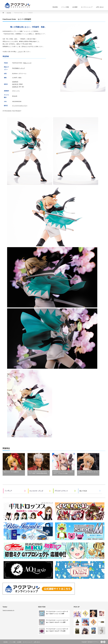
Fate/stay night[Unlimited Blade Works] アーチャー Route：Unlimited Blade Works (39, 473)
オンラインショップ (87, 7)
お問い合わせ (100, 7)
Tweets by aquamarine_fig (8, 610)
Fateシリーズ (27, 63)
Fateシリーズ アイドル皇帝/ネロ (11, 472)
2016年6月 (15, 82)
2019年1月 (15, 87)
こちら (19, 52)
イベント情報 (65, 7)
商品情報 (55, 7)
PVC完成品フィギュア (19, 68)
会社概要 (75, 7)
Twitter (104, 642)
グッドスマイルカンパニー (20, 106)
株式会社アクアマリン (93, 642)
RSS (102, 642)
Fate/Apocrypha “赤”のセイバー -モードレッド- (88, 473)
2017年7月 (15, 84)
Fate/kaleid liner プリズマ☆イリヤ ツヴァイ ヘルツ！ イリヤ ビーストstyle (63, 473)
